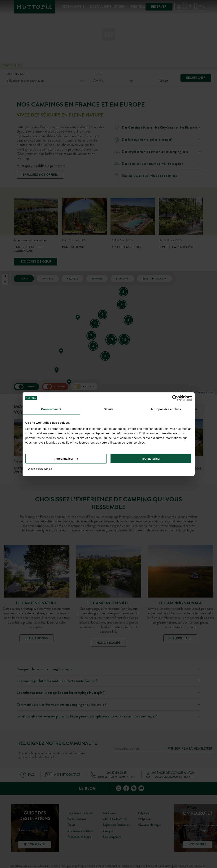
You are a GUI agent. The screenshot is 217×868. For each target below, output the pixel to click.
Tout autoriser (151, 459)
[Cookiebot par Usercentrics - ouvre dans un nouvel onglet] (175, 398)
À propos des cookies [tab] (166, 409)
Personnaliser (66, 459)
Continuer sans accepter (40, 469)
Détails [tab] (109, 409)
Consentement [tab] (51, 409)
